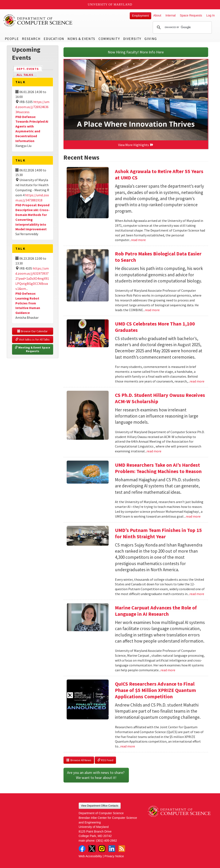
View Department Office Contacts (100, 806)
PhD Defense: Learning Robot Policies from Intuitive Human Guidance (28, 303)
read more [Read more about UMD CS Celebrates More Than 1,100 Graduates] (197, 381)
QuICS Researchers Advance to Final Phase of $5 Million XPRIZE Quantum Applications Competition (155, 690)
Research (31, 39)
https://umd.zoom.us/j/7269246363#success (32, 107)
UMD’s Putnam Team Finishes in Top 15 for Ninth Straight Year (158, 533)
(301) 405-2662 (107, 841)
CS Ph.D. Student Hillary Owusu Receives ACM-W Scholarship (160, 398)
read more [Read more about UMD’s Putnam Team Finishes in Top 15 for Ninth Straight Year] (197, 594)
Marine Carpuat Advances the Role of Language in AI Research (156, 611)
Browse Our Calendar (32, 331)
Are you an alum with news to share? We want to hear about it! (96, 775)
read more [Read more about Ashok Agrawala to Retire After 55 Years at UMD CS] (138, 240)
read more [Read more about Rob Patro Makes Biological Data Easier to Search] (152, 310)
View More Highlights (136, 145)
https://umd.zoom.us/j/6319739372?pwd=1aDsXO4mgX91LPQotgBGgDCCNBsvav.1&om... (32, 278)
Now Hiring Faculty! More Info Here (136, 52)
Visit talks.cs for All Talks (32, 339)
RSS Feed (105, 760)
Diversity (132, 39)
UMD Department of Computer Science (38, 20)
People (12, 39)
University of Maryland (110, 5)
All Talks (25, 75)
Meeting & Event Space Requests (33, 349)
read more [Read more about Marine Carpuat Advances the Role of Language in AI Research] (168, 670)
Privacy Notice (114, 856)
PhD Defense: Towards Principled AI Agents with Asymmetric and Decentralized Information (32, 129)
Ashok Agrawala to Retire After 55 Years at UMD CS (159, 174)
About (157, 15)
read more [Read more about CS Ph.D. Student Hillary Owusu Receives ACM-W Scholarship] (154, 451)
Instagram (102, 849)
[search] (182, 27)
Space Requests (191, 15)
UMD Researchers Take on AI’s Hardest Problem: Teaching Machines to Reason (158, 468)
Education (54, 39)
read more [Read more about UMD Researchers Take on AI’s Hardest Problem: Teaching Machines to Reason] (193, 516)
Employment (140, 16)
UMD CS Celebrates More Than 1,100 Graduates (155, 327)
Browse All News (79, 760)
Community (109, 39)
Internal (170, 15)
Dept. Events (30, 68)
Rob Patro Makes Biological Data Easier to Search (158, 257)
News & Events (81, 39)
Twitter (92, 849)
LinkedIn (112, 849)
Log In (211, 15)
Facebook (82, 849)
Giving (151, 39)
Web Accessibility (90, 856)
